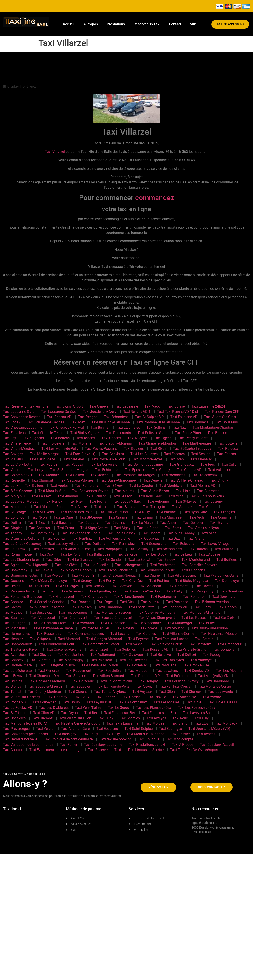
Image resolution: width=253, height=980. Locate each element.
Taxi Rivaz (158, 449)
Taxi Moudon (174, 628)
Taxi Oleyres (42, 655)
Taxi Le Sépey (119, 708)
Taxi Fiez (48, 591)
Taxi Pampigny (87, 486)
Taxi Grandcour (229, 644)
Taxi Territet (12, 692)
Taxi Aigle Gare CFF (223, 702)
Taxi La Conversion (105, 464)
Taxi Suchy (203, 607)
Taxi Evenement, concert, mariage (55, 750)
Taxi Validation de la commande (28, 745)
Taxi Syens (149, 628)
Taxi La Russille (96, 565)
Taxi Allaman (68, 496)
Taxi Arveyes (156, 718)
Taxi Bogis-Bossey (121, 533)
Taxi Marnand (69, 639)
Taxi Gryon (69, 713)
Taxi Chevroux (200, 644)
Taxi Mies (209, 533)
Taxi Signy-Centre (94, 528)
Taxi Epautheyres (103, 591)
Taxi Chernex (191, 692)
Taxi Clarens (78, 692)
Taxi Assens (86, 438)
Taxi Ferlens (226, 454)
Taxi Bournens (197, 422)
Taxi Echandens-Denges (46, 422)
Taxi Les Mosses (166, 702)
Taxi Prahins (159, 581)
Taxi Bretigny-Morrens (115, 443)
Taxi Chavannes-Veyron (90, 491)
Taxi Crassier (118, 517)
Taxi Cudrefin (40, 660)
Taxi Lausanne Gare (19, 412)
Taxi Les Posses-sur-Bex (196, 708)
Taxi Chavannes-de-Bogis (81, 533)
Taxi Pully (90, 734)
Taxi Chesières (14, 718)
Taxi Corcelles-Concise (47, 602)
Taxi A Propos (182, 745)
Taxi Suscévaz (41, 612)
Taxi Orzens (204, 586)
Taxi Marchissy (171, 517)
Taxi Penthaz (82, 538)
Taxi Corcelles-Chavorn (200, 565)
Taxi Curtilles (146, 634)
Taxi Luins (102, 507)
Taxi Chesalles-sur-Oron (100, 665)
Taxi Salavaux (133, 655)
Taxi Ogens (163, 438)
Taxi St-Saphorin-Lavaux (192, 449)
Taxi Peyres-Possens (101, 449)
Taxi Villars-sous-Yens (207, 496)
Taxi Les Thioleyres (169, 660)
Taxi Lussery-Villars (63, 544)
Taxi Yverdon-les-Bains (221, 575)
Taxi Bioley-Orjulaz (85, 433)
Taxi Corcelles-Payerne (64, 649)
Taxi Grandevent (61, 597)
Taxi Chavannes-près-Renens (25, 734)
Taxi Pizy (76, 501)
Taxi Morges (155, 723)
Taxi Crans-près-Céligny (21, 538)
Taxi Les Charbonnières (21, 560)
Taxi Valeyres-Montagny (156, 612)
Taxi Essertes (174, 454)
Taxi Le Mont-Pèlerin (116, 681)
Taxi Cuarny (151, 575)
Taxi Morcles (130, 718)
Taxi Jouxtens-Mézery (100, 412)
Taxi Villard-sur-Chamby (22, 697)
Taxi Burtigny (88, 523)
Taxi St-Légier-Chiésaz (45, 686)
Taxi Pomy (107, 581)
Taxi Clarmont (42, 480)
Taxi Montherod (15, 507)
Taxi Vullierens (220, 470)
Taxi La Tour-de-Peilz (113, 686)
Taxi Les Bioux (155, 554)
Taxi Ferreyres (43, 549)
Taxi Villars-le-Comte (178, 634)
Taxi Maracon (139, 671)
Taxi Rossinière (110, 671)
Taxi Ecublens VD (184, 417)
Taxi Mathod (13, 612)
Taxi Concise (13, 602)
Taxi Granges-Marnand (104, 639)
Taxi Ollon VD (44, 713)
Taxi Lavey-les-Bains (199, 713)
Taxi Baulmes (14, 618)
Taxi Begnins (115, 523)
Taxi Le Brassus (80, 560)
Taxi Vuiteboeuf (43, 618)
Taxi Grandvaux (182, 464)
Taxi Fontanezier (163, 597)
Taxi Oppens (111, 438)
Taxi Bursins (127, 507)
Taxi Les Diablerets (54, 708)
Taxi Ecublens (107, 729)
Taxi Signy (122, 528)
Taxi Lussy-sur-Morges (21, 501)
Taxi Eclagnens (193, 570)
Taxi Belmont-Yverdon (212, 602)
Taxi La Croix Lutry (18, 464)
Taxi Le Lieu (182, 554)
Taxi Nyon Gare (195, 512)
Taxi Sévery (114, 486)
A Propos (91, 24)
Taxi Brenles (13, 681)
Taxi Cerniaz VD (197, 671)
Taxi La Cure (63, 517)
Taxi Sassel (134, 644)
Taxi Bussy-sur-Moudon (210, 628)
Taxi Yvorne (212, 697)
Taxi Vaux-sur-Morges (77, 480)
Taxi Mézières (74, 459)
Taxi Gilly (202, 718)
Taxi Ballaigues (98, 554)
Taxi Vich (197, 517)
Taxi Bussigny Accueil (217, 745)
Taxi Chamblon (110, 607)
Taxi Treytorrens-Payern (21, 649)
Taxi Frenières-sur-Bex (159, 713)
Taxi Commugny (42, 533)
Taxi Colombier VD (18, 475)
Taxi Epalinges (170, 729)
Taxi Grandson (232, 591)
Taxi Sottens (228, 443)
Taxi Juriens (198, 549)
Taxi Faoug (211, 655)
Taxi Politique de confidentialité (68, 739)
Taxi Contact (13, 750)
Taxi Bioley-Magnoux (192, 581)
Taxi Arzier (168, 523)
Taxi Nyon (39, 517)
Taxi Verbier (45, 729)
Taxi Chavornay (15, 570)
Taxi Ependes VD (174, 607)
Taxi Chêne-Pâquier (94, 628)
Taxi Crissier (180, 734)
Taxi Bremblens (173, 475)
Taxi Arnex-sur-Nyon (203, 528)
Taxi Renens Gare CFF (222, 412)
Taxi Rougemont (78, 671)
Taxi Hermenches (17, 634)
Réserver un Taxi (147, 24)
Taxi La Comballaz (132, 702)
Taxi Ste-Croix (224, 618)
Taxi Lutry (35, 470)
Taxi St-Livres (186, 501)
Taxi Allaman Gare (75, 729)
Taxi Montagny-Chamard (201, 612)
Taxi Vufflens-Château (186, 480)
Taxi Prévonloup (179, 676)
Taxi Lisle (183, 491)
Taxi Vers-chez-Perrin (166, 644)
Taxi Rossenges (49, 634)
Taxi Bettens (60, 438)
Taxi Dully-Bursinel (113, 512)
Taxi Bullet (207, 623)
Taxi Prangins (224, 512)
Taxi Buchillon (96, 496)
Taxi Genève (99, 406)
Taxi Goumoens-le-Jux (20, 575)
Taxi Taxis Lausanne (122, 723)
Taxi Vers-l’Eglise (88, 708)
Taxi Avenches (14, 655)
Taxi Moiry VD (14, 496)
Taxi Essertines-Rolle (76, 512)
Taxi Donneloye (227, 581)
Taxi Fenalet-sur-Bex (120, 713)
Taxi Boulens (134, 449)
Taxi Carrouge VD (43, 459)
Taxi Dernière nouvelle (20, 739)
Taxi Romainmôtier (18, 554)
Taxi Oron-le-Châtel (18, 665)
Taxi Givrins (219, 523)
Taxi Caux (82, 697)
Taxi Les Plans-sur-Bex (153, 708)
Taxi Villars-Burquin (129, 597)
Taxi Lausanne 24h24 (208, 406)
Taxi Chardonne (217, 681)
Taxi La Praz (41, 496)
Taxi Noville (157, 697)
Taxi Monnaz (49, 475)
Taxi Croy (47, 554)
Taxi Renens (206, 734)
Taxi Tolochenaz (205, 475)
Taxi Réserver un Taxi (104, 750)
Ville (193, 24)
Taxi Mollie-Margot (44, 454)
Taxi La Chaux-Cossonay (22, 544)
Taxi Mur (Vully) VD (213, 676)
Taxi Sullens (156, 427)
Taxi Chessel (131, 697)
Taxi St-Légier (80, 686)
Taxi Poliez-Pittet (188, 433)
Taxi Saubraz (182, 507)
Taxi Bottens (217, 433)
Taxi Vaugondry (201, 591)
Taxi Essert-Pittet (141, 607)
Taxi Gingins (13, 528)
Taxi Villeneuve (184, 697)
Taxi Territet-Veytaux (110, 692)
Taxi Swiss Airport (69, 406)
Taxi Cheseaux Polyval (66, 427)
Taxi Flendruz (49, 671)
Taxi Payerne (139, 639)
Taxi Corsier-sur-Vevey (181, 681)
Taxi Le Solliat (139, 560)
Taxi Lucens (120, 634)
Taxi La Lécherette (17, 671)
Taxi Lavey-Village (215, 544)
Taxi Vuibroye (201, 660)
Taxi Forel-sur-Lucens (172, 639)
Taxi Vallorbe (127, 554)
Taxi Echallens (14, 433)
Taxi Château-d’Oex (44, 676)
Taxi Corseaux (83, 681)
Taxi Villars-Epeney (182, 575)
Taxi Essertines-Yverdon (141, 591)
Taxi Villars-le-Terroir (48, 433)
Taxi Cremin (204, 639)
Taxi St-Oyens (43, 512)
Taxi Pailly (174, 591)
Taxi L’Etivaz (13, 676)
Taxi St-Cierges (67, 586)
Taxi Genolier (193, 523)
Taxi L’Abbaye (209, 554)
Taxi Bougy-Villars (127, 501)
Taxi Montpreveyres (147, 459)
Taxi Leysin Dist (99, 702)
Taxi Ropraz (48, 464)
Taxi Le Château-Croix (49, 623)
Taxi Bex (91, 713)
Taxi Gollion (75, 475)
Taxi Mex (78, 422)
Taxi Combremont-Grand (100, 644)
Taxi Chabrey (13, 660)
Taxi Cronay (83, 581)
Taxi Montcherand (196, 560)
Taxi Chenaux (201, 459)
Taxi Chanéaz (132, 581)
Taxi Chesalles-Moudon (47, 681)
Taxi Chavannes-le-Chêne (53, 628)
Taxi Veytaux (142, 692)
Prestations (116, 24)
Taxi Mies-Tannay (181, 533)
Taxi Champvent (75, 618)
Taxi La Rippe (148, 528)
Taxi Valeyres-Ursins (19, 591)
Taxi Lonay (12, 422)
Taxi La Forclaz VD (18, 708)
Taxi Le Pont (70, 554)
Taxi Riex (208, 464)
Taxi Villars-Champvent (157, 618)
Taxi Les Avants (220, 692)
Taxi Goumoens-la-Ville (157, 570)
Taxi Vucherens (15, 628)
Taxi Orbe (53, 560)
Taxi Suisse (176, 406)
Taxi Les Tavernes (133, 660)
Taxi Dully (142, 512)
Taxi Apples (59, 486)
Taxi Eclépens (183, 544)
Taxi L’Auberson (113, 623)
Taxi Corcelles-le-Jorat (108, 459)
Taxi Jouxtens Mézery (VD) (209, 729)
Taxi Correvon (122, 586)
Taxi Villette (12, 470)
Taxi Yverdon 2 (83, 575)
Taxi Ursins (12, 586)
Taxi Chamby (57, 697)
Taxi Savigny (13, 454)
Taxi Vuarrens (72, 591)
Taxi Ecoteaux (136, 665)
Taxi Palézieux (101, 660)
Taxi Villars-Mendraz (19, 449)
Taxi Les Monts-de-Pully (60, 449)
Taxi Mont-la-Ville (52, 491)
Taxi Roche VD (14, 702)
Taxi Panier (69, 745)
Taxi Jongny (148, 681)
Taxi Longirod (14, 517)
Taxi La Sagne (14, 623)
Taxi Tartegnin (154, 507)
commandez (155, 198)
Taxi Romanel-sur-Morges (135, 475)
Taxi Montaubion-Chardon (213, 427)
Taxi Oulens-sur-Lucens (86, 634)
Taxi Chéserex (40, 528)
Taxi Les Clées (66, 565)
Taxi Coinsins (221, 517)
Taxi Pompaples (110, 549)
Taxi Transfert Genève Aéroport (194, 750)
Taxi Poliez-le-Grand (153, 433)
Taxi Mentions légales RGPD (25, 723)
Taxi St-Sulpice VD (149, 417)
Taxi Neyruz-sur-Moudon (220, 634)
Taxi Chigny (219, 480)
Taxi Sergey (166, 560)
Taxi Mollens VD (203, 486)
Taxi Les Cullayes (144, 454)
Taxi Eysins (144, 517)
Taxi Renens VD (59, 417)
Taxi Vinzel (79, 507)
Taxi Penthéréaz (163, 565)
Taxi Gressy (12, 607)
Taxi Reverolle (14, 480)
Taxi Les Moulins (229, 671)
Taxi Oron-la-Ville (196, 665)
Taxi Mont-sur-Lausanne (145, 734)
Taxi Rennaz (105, 697)
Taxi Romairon (194, 597)
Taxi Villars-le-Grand (191, 649)
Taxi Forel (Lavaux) (80, 454)
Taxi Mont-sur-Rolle (49, 507)
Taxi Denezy (95, 586)
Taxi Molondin (150, 586)
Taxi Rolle (180, 718)
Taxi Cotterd (187, 655)
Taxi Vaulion (224, 549)
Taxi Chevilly (139, 549)
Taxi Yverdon (54, 575)
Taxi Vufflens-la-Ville (114, 538)
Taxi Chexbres (113, 454)
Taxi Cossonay (148, 538)
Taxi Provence (177, 602)
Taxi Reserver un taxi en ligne (26, 406)
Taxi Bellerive (161, 655)
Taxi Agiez (11, 565)
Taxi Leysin (71, 702)
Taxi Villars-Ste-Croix (220, 417)
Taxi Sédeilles (125, 649)
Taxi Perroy (53, 501)
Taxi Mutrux (150, 602)
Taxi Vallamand (103, 655)
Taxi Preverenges (16, 729)
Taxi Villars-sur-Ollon (75, 718)
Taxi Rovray (125, 628)
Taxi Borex (173, 528)
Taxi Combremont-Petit (56, 644)
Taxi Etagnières (128, 427)
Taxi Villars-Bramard (108, 676)
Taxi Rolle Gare (150, 496)
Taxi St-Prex (123, 496)
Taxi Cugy (106, 718)
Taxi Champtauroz (17, 644)
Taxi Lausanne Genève (58, 412)
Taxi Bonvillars (224, 597)
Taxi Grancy (161, 470)
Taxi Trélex (36, 523)
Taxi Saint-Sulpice (139, 729)
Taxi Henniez (13, 639)
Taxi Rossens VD (155, 649)
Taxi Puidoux (228, 449)
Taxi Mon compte (180, 739)
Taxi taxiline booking (115, 739)
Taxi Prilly (112, 734)
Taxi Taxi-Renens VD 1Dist (178, 412)
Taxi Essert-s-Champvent (113, 618)
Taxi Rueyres (138, 438)
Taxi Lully (11, 486)
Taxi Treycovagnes (73, 612)
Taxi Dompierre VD (145, 676)
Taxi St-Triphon (15, 713)
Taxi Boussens (226, 422)
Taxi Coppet (151, 533)
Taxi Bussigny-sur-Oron (57, 665)
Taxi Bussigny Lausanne (103, 745)
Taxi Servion (201, 454)
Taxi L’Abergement (129, 565)
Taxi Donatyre (224, 649)
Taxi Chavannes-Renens (22, 417)
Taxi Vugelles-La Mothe (46, 607)
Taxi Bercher (100, 427)
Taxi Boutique (149, 739)
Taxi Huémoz (42, 718)
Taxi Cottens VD (189, 470)
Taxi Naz (179, 427)
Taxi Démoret (178, 586)
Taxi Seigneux (41, 639)
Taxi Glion (167, 692)
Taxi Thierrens (38, 586)
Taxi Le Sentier (110, 560)
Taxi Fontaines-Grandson (23, 597)
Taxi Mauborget (180, 623)
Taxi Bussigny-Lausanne (111, 422)
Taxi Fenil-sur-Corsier (175, 686)
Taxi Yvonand (83, 623)
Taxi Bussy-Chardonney (118, 480)
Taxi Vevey (144, 686)
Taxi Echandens (116, 417)
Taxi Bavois (43, 570)
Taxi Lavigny (213, 501)
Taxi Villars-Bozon (155, 491)
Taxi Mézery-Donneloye (49, 581)
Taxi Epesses (135, 470)
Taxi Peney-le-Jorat (193, 438)
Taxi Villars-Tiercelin (19, 443)
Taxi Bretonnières (169, 549)
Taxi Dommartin (118, 433)
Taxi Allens (196, 538)
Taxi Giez (127, 602)
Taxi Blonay (12, 686)
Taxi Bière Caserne (17, 491)
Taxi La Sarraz (14, 549)
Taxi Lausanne (126, 406)
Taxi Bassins (61, 523)
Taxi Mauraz (125, 491)
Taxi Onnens (81, 602)
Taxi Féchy (98, 501)
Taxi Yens (176, 496)
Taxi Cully (229, 464)
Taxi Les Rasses (194, 618)
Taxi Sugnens (33, 438)
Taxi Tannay (13, 533)
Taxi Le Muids (142, 523)
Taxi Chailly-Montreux (45, 692)
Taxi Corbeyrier (44, 702)
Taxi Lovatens (167, 671)
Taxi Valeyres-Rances (75, 570)
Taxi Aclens (100, 475)
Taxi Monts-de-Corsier (215, 686)
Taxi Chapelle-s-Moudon (157, 443)
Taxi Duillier (12, 523)
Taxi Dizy (173, 538)
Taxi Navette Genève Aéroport (77, 723)
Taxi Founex (56, 538)
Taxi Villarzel (55, 152)
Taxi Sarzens (76, 676)
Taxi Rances (227, 607)
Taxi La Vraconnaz (146, 623)
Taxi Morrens (81, 443)
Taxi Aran (176, 459)
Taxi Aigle (194, 702)
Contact (175, 24)
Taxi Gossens (14, 581)
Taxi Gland (179, 723)
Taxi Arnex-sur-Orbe (75, 549)
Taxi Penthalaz (123, 544)
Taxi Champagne (94, 597)
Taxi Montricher (171, 486)
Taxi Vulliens (13, 459)
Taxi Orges (105, 602)
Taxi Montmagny (70, 660)
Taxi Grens (66, 528)
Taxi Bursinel (166, 512)
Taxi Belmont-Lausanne (144, 464)
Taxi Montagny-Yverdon (113, 612)
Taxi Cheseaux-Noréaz (118, 575)
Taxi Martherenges (197, 443)
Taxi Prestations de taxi (147, 745)
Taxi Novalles (81, 607)
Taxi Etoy (201, 723)
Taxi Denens (153, 480)
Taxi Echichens (106, 470)
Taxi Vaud (152, 406)
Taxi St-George (14, 512)
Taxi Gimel (207, 507)
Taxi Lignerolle (37, 565)
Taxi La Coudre (141, 486)
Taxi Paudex (73, 464)
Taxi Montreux (226, 723)
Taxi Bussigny (65, 734)
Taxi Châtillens (165, 665)
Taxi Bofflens (227, 560)
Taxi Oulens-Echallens (115, 570)
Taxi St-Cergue (91, 517)
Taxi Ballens (34, 486)
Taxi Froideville (53, 443)
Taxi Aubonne (158, 501)
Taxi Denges (88, 417)
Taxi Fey (10, 438)
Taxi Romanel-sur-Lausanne (158, 422)
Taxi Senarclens (154, 544)
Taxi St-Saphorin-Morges (69, 470)
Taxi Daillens (95, 544)
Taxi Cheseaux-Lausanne (23, 427)
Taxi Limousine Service (146, 750)
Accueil (69, 24)
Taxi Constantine (71, 655)
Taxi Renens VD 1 (137, 412)
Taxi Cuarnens (208, 491)
